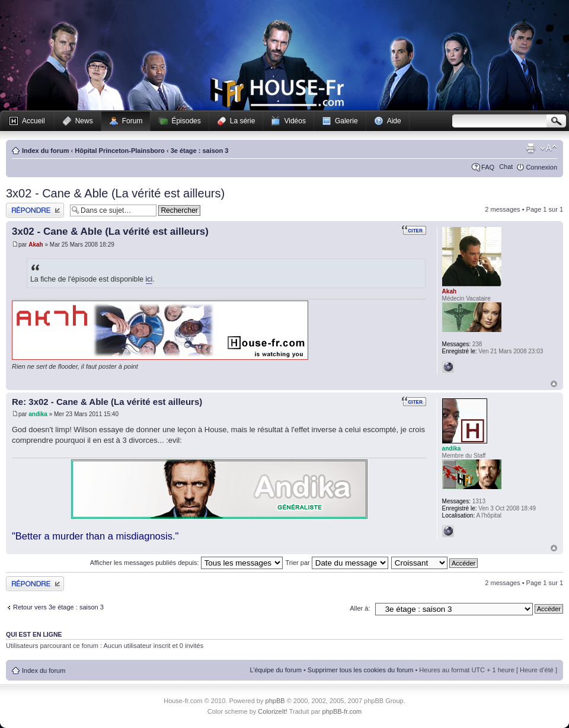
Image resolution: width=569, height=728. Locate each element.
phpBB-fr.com (342, 711)
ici (149, 279)
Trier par (337, 563)
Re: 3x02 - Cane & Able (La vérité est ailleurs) (107, 402)
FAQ (488, 167)
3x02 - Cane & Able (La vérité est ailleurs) (115, 193)
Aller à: (360, 608)
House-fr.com (277, 93)
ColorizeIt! (273, 711)
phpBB (275, 701)
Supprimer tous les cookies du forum (361, 670)
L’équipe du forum (275, 670)
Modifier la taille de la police (549, 148)
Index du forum (45, 151)
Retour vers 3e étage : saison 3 (58, 607)
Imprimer (530, 148)
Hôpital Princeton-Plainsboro (120, 151)
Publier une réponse (35, 210)
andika (38, 414)
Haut (554, 384)
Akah (36, 245)
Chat (506, 167)
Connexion (541, 167)
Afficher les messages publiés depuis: (186, 563)
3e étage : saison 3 (200, 151)
